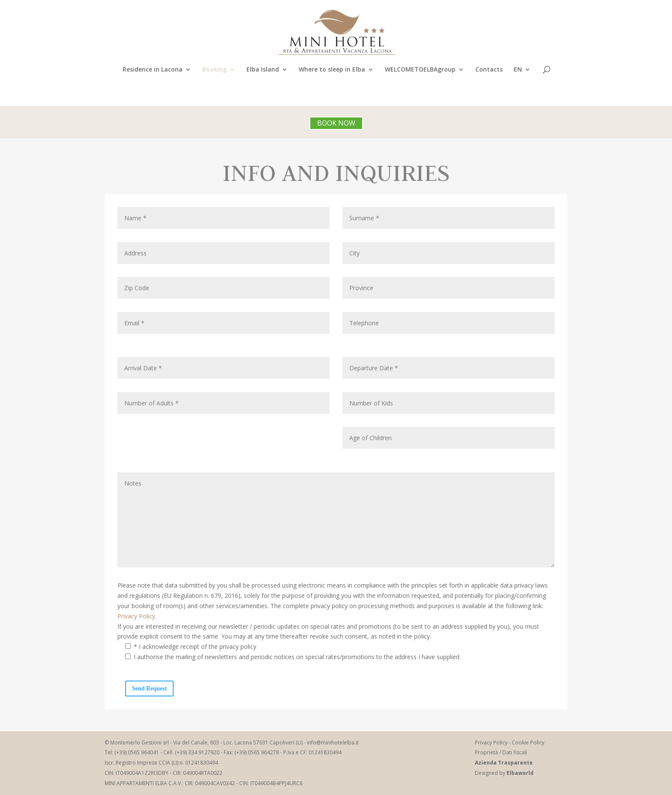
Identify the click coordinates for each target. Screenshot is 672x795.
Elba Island (263, 70)
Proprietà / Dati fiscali (501, 752)
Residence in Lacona (153, 70)
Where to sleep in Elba (332, 70)
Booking (214, 70)
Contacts (489, 70)
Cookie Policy (528, 742)
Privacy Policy (136, 616)
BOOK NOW (336, 123)
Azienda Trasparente (504, 763)
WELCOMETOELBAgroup (420, 70)
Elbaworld (520, 773)
